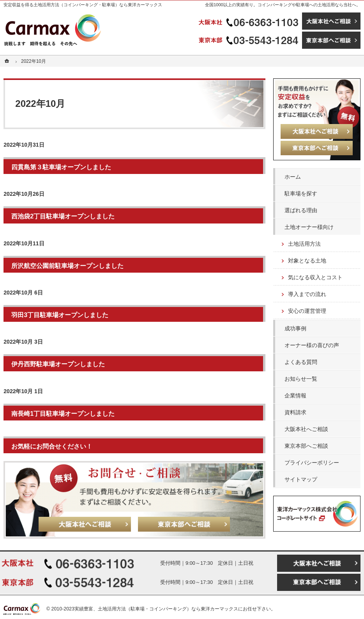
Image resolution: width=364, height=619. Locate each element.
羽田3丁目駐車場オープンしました (60, 315)
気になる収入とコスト (315, 277)
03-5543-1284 (249, 40)
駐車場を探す (301, 193)
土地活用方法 (304, 244)
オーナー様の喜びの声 (312, 345)
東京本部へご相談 (306, 446)
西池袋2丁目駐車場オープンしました (63, 216)
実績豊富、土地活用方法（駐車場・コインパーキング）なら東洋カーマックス (156, 609)
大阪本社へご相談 (306, 429)
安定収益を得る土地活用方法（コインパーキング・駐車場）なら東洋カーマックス (83, 5)
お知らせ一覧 (301, 379)
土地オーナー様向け (309, 227)
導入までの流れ (307, 294)
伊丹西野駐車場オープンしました (58, 364)
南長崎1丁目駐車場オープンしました (63, 413)
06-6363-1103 (249, 21)
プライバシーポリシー (312, 463)
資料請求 (295, 412)
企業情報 (295, 396)
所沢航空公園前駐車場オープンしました (67, 266)
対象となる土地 (307, 261)
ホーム (293, 177)
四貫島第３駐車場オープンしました (61, 167)
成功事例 (295, 328)
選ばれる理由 (301, 210)
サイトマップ (301, 479)
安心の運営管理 (307, 311)
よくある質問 (301, 362)
